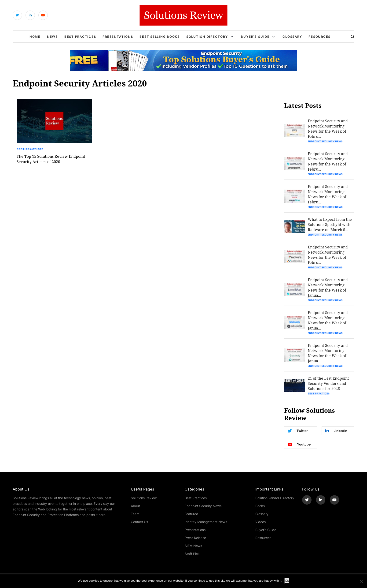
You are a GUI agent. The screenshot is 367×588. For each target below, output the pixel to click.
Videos (261, 522)
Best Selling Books (160, 37)
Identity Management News (206, 522)
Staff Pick (192, 554)
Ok (287, 581)
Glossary (292, 37)
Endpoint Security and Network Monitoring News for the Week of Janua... (328, 287)
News (52, 37)
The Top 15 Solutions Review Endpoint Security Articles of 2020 (51, 159)
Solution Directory (207, 37)
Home (35, 37)
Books (260, 506)
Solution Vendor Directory (275, 498)
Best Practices (80, 37)
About (135, 506)
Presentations (118, 37)
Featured (191, 514)
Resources (319, 37)
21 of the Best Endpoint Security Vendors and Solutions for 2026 (328, 383)
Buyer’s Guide (255, 37)
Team (135, 514)
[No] (361, 581)
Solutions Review (144, 498)
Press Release (195, 538)
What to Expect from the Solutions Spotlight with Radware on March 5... (330, 224)
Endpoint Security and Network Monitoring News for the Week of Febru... (328, 129)
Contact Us (139, 522)
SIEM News (193, 546)
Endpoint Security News (325, 141)
